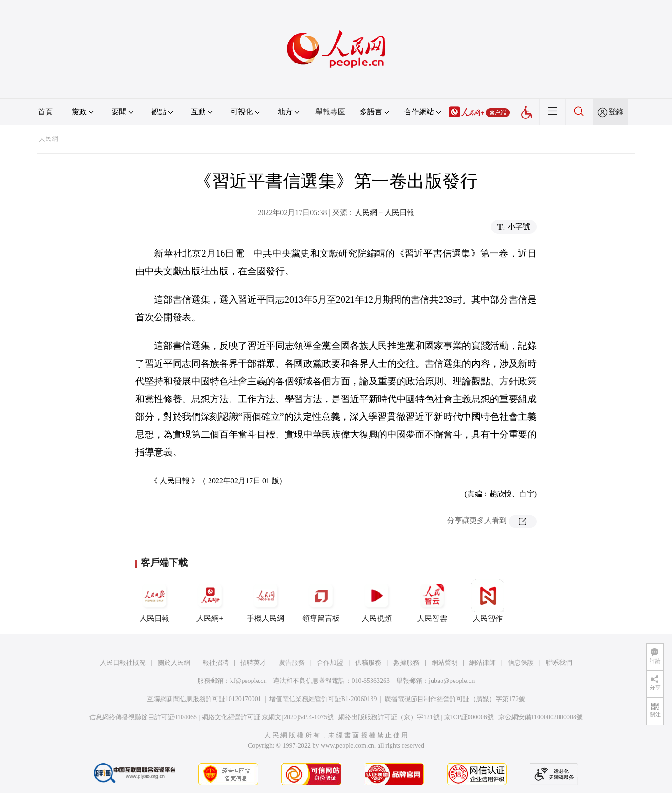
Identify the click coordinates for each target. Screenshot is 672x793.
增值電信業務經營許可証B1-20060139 (323, 699)
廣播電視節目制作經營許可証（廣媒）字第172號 (455, 699)
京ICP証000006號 (469, 717)
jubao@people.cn (452, 681)
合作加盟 (330, 663)
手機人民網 (266, 601)
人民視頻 (377, 601)
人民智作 (488, 601)
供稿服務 (368, 663)
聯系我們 (559, 663)
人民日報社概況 (123, 663)
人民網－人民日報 (385, 212)
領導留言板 (321, 601)
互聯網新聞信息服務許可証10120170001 (204, 699)
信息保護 (521, 663)
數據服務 (406, 663)
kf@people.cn (248, 681)
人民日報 (154, 601)
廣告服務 (292, 663)
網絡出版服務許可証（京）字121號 (389, 717)
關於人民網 (174, 663)
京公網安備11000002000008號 (541, 717)
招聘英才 (253, 663)
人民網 (49, 139)
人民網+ (210, 601)
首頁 (45, 112)
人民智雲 (432, 601)
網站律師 (483, 663)
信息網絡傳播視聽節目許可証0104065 (143, 717)
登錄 (616, 112)
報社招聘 (216, 663)
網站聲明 (445, 663)
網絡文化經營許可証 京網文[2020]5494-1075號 (268, 717)
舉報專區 (330, 112)
